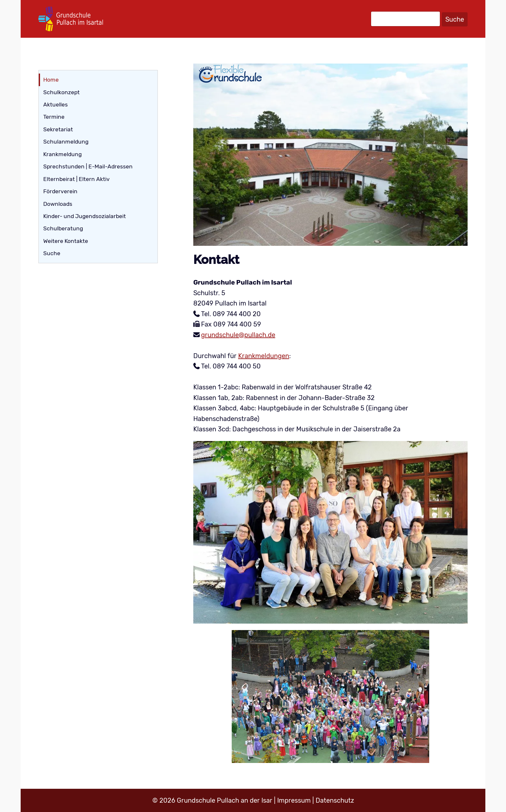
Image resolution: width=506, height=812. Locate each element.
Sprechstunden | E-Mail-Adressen (88, 166)
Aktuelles (56, 105)
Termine (54, 117)
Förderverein (60, 191)
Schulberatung (63, 228)
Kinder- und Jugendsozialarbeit (85, 216)
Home (51, 80)
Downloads (58, 204)
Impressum (294, 800)
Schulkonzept (61, 92)
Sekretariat (58, 129)
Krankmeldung (62, 154)
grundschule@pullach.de (238, 335)
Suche (455, 19)
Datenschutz (335, 800)
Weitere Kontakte (66, 241)
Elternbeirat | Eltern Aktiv (76, 179)
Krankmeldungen (264, 356)
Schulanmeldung (66, 142)
